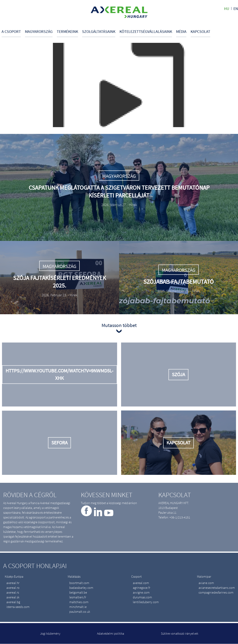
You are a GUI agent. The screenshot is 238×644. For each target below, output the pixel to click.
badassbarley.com (81, 588)
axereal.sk (13, 597)
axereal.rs (13, 592)
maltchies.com (79, 602)
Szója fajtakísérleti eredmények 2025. (60, 282)
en (236, 8)
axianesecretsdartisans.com (217, 588)
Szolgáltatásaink (99, 31)
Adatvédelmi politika (111, 633)
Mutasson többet (119, 325)
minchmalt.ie (78, 607)
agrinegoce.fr (142, 588)
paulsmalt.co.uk (80, 612)
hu (227, 8)
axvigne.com (141, 592)
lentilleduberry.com (146, 602)
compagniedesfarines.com (216, 592)
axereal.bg (13, 602)
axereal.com (141, 583)
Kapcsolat (200, 31)
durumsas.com (142, 597)
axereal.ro (13, 588)
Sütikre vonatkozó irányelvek (180, 633)
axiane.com (206, 583)
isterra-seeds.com (18, 607)
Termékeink (67, 31)
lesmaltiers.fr (78, 597)
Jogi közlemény (50, 633)
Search (237, 33)
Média (181, 31)
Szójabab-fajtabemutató (179, 282)
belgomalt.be (78, 592)
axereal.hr (13, 583)
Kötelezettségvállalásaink (146, 31)
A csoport (11, 31)
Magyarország (39, 31)
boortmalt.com (79, 583)
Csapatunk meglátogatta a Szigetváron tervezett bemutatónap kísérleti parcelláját (119, 191)
